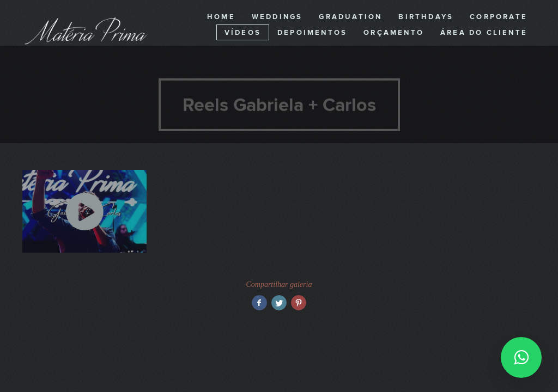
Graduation (350, 17)
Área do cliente (484, 33)
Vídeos (243, 33)
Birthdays (426, 17)
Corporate (499, 17)
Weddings (277, 17)
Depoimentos (312, 33)
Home (221, 17)
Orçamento (394, 33)
